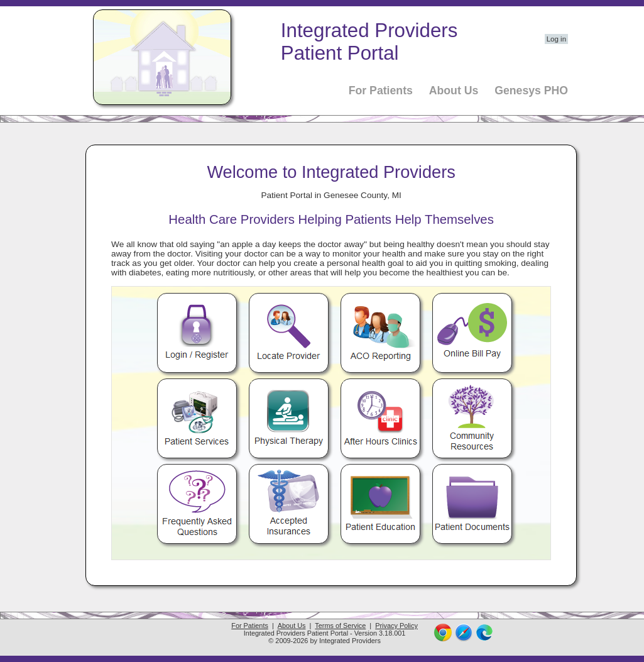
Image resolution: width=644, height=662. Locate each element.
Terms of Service (340, 626)
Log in (556, 39)
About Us (454, 91)
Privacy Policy (396, 626)
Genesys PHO (531, 91)
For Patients (381, 91)
